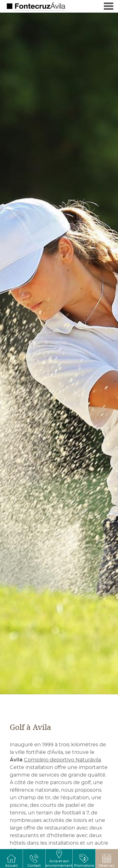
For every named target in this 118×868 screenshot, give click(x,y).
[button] (107, 861)
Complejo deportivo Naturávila (62, 760)
